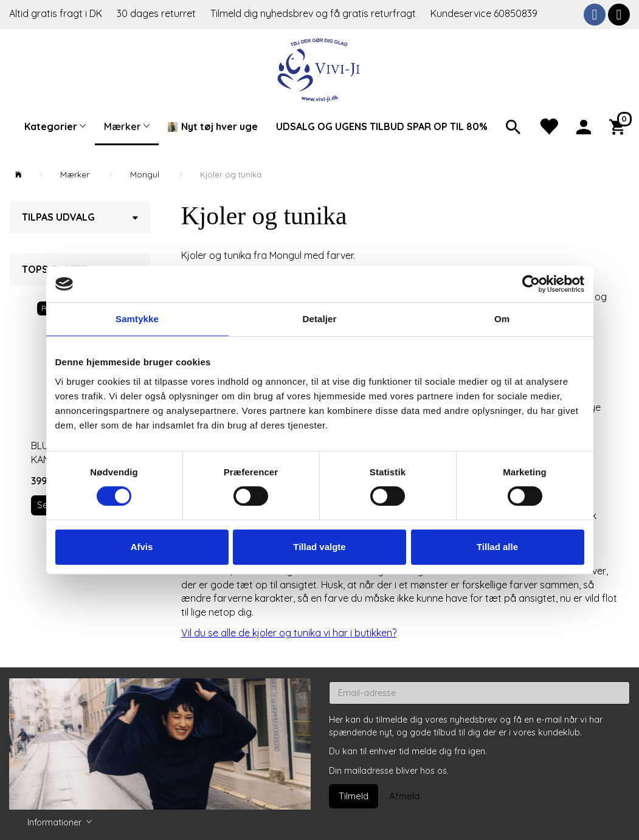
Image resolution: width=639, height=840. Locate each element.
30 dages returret (157, 13)
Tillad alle (497, 547)
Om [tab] (502, 319)
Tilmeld (354, 796)
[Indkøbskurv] (620, 126)
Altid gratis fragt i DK (56, 13)
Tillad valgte (319, 547)
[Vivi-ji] (319, 68)
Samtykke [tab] (137, 319)
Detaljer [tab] (320, 319)
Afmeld (404, 796)
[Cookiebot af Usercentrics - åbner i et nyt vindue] (531, 284)
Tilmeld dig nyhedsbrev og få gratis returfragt (314, 13)
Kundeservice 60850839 (484, 13)
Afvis (142, 547)
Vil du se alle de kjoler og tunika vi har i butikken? (289, 633)
